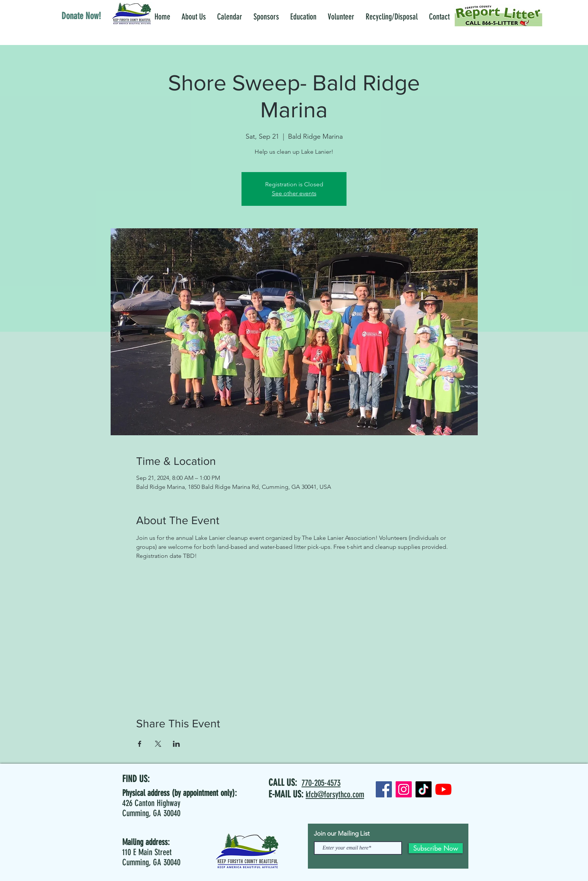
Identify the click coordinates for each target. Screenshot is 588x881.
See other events (294, 193)
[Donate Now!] (81, 16)
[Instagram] (404, 789)
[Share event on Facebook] (140, 744)
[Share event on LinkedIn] (176, 744)
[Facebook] (384, 789)
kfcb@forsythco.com (335, 795)
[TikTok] (424, 789)
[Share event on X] (158, 744)
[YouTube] (443, 789)
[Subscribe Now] (436, 848)
